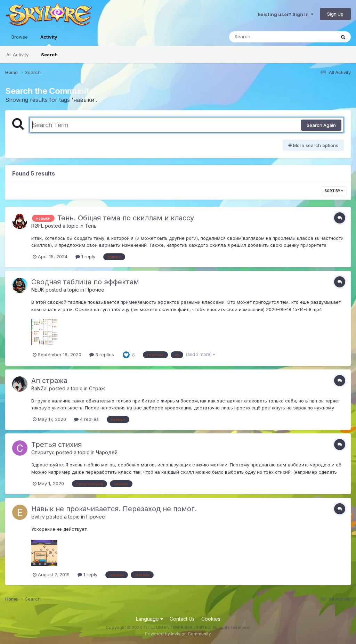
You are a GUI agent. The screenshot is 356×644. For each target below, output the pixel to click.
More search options (313, 145)
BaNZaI (39, 388)
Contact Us (182, 619)
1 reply (85, 256)
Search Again (321, 125)
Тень (91, 226)
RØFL (37, 226)
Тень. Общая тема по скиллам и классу (126, 218)
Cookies (211, 619)
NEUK (38, 290)
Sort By (334, 191)
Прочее (95, 290)
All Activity (17, 55)
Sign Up (335, 14)
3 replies (102, 354)
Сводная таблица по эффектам (85, 282)
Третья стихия (56, 445)
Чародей (107, 452)
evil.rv (38, 517)
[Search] (263, 37)
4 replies (86, 419)
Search (49, 55)
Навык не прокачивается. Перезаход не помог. (114, 509)
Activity (49, 40)
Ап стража (49, 381)
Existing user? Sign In (286, 14)
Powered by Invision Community (178, 634)
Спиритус (43, 452)
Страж (97, 388)
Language (149, 619)
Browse (20, 37)
